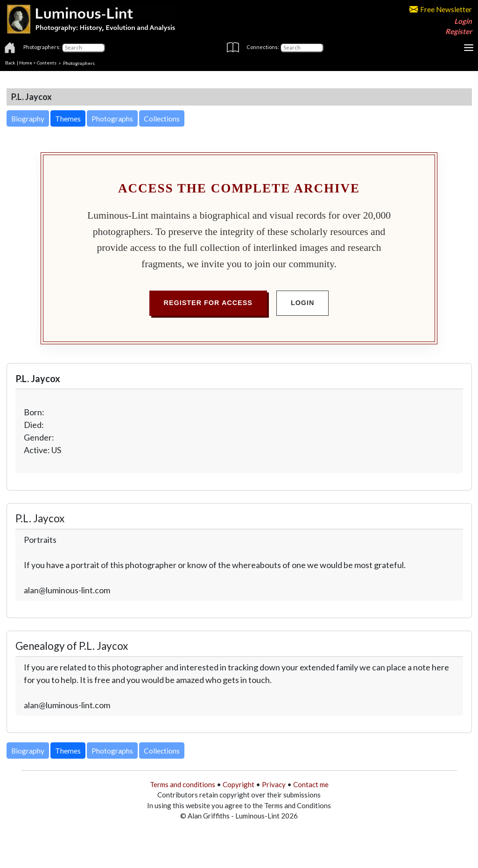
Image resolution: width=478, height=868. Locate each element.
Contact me (311, 784)
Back (10, 63)
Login (463, 21)
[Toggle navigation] (469, 48)
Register (459, 31)
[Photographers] (83, 48)
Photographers (79, 63)
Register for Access (208, 303)
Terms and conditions (183, 784)
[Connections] (302, 48)
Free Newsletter (441, 9)
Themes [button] (68, 118)
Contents (47, 63)
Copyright (239, 784)
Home (26, 63)
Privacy (274, 784)
